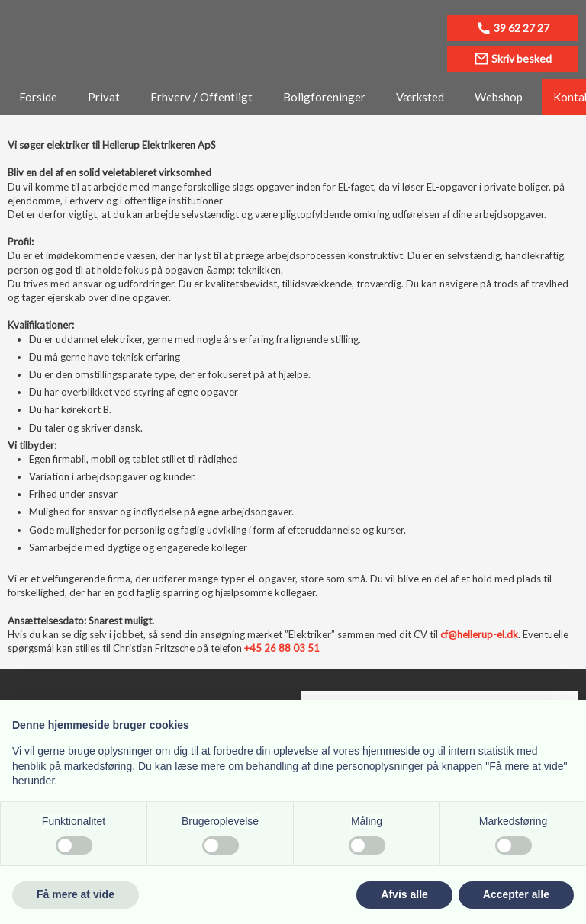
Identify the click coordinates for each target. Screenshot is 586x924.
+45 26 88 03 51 (282, 648)
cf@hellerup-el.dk (479, 634)
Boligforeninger (324, 97)
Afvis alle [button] (404, 894)
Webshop (499, 97)
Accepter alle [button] (516, 894)
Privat (104, 97)
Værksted (420, 97)
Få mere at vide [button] (76, 894)
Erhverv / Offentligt (201, 97)
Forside (38, 97)
